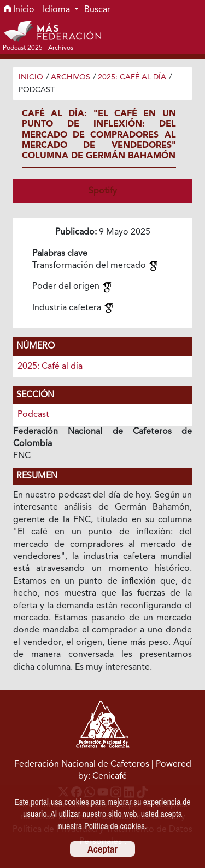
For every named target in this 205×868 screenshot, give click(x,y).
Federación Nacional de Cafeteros (82, 764)
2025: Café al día (132, 77)
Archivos (71, 77)
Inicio (19, 10)
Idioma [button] (57, 10)
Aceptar (102, 849)
